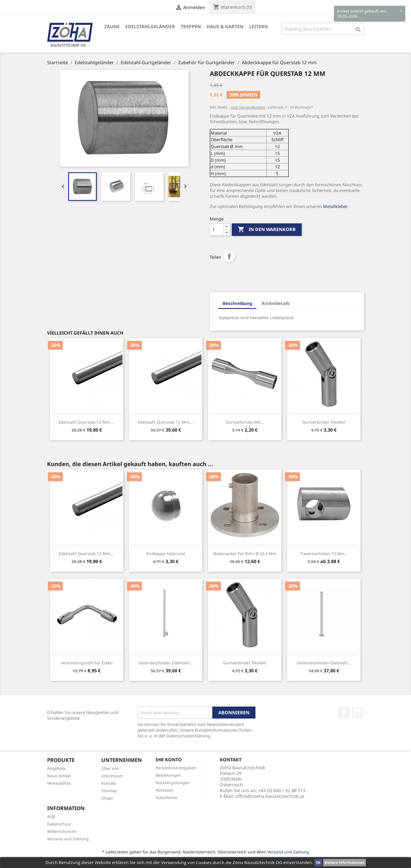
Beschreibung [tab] (237, 303)
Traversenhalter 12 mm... (324, 554)
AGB (51, 817)
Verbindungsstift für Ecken (87, 663)
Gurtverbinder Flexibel (324, 422)
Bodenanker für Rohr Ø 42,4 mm (245, 554)
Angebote (56, 768)
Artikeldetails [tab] (276, 303)
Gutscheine (166, 797)
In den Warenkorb (267, 230)
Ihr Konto (169, 760)
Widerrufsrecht (62, 831)
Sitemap (109, 791)
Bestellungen (168, 775)
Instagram (358, 713)
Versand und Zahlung (68, 839)
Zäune (112, 27)
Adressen (165, 790)
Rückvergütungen (173, 783)
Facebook (344, 713)
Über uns (110, 768)
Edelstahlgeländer (150, 27)
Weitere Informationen (344, 862)
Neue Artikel (59, 776)
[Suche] (323, 29)
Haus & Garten (225, 27)
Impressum (112, 776)
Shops (107, 798)
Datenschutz (59, 824)
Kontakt (109, 783)
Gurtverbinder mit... (245, 422)
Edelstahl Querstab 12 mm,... (87, 422)
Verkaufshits (59, 783)
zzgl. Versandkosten (248, 107)
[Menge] (217, 230)
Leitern (259, 27)
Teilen (229, 256)
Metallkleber (335, 206)
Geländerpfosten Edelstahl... (166, 663)
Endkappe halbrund (166, 554)
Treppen (191, 27)
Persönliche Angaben (176, 768)
